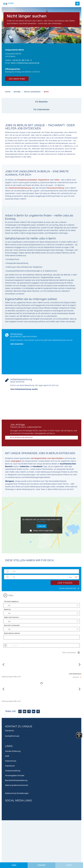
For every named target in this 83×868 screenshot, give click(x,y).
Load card (41, 526)
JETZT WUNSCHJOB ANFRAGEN (21, 438)
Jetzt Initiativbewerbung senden (24, 389)
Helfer (57, 180)
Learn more (41, 522)
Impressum (10, 766)
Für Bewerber (41, 102)
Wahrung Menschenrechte (17, 785)
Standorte (9, 730)
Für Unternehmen (41, 110)
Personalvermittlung (55, 188)
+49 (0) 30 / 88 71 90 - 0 (22, 60)
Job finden (65, 583)
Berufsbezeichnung (12, 633)
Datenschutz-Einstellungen (17, 793)
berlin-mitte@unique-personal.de (25, 63)
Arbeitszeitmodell (12, 617)
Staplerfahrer (44, 180)
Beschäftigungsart (12, 625)
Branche (7, 609)
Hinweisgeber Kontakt (15, 775)
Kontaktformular (12, 736)
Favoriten (15, 646)
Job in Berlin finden (17, 79)
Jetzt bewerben (17, 344)
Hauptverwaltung (13, 771)
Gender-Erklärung (13, 751)
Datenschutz (11, 761)
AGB (7, 756)
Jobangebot (16, 461)
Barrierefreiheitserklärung (16, 780)
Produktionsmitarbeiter (27, 180)
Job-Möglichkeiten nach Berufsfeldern (47, 458)
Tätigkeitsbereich (11, 601)
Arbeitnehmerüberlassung (20, 188)
